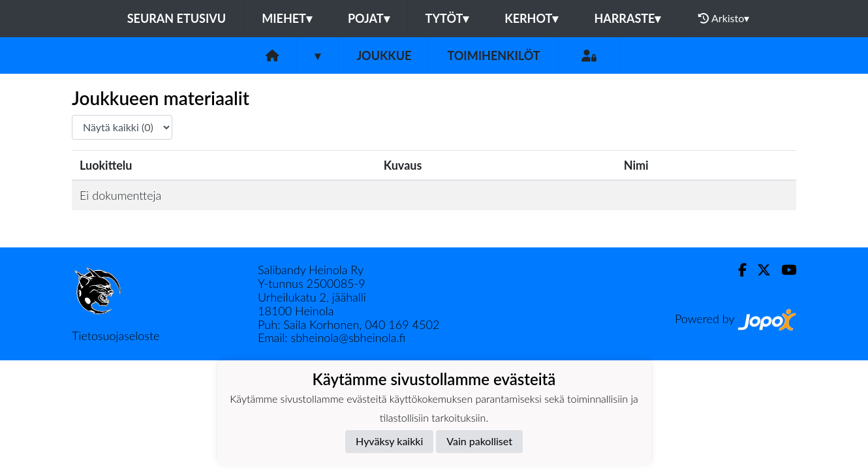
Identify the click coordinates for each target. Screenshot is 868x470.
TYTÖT (447, 18)
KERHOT (531, 18)
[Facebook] (737, 270)
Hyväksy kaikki (389, 441)
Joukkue (384, 55)
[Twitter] (759, 270)
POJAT (369, 18)
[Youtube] (783, 270)
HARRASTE (627, 18)
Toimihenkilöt (493, 55)
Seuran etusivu (177, 18)
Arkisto (724, 18)
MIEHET (287, 18)
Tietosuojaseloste (116, 336)
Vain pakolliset (479, 441)
